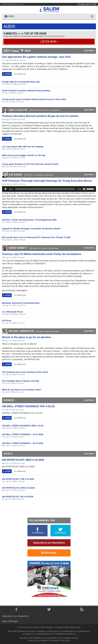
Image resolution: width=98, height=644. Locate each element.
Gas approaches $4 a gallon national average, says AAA (36, 57)
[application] (49, 189)
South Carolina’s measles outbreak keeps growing (26, 91)
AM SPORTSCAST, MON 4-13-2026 (18, 488)
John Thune (44, 196)
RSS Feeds (49, 553)
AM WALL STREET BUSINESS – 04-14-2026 (23, 434)
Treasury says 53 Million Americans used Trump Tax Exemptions (42, 254)
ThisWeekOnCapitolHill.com (65, 634)
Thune (65, 202)
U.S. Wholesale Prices (13, 312)
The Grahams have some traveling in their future (25, 372)
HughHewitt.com (83, 631)
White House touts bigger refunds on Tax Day (24, 155)
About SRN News (10, 621)
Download (20, 74)
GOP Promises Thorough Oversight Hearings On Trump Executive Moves (47, 181)
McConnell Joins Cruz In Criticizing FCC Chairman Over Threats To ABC (36, 237)
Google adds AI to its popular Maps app (21, 82)
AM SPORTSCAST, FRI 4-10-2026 (18, 497)
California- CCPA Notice (49, 641)
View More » (89, 51)
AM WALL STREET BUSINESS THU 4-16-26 (28, 406)
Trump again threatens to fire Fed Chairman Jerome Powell (30, 164)
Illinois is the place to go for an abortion (27, 337)
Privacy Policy (33, 641)
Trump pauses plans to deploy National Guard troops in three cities (34, 99)
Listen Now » (49, 42)
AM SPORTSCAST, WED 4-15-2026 (23, 460)
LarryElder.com (28, 634)
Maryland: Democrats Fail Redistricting (21, 303)
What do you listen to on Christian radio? (22, 390)
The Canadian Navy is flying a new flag (21, 381)
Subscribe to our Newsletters (49, 543)
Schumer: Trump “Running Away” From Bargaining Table (29, 220)
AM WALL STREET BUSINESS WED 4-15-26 (23, 426)
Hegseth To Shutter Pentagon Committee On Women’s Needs (31, 229)
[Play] (6, 189)
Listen (8, 74)
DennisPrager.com (69, 631)
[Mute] (84, 189)
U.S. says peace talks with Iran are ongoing (23, 147)
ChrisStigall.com (41, 631)
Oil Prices (7, 321)
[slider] (45, 189)
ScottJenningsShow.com (44, 634)
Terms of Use (65, 641)
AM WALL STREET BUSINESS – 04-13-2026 (23, 443)
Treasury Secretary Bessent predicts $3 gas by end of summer (40, 116)
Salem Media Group (73, 627)
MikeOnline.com (55, 631)
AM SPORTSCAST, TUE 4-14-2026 (18, 479)
